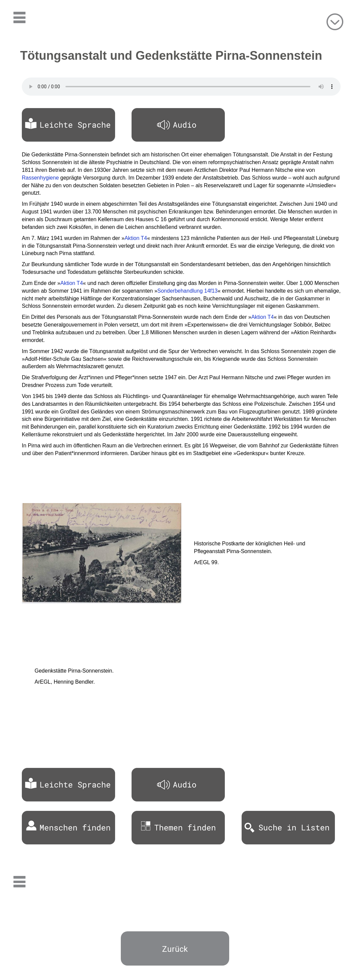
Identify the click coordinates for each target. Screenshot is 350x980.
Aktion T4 (136, 238)
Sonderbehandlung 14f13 (188, 291)
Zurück (175, 949)
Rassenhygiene (40, 178)
